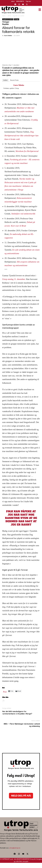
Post (5, 691)
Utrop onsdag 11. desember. (14, 279)
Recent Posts (14, 80)
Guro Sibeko (8, 35)
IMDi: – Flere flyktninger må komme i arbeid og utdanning (22, 725)
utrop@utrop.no (15, 848)
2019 (9, 16)
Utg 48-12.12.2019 (18, 16)
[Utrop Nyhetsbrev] (21, 809)
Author (5, 80)
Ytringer (17, 19)
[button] (34, 10)
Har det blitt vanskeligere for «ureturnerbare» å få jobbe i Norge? (17, 713)
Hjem (4, 16)
